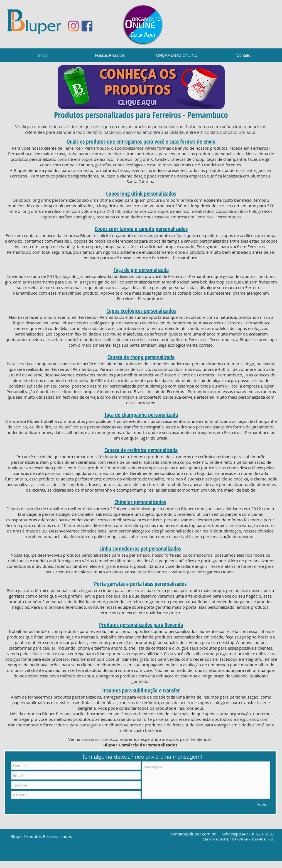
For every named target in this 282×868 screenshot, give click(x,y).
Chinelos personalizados (140, 502)
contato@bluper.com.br (193, 834)
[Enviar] (263, 805)
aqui (251, 132)
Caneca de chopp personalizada (141, 357)
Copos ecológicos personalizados (141, 311)
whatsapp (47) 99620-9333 (248, 834)
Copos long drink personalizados (141, 193)
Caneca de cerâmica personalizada (141, 450)
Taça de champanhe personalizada (141, 415)
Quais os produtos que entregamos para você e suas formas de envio (141, 141)
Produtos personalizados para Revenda (141, 625)
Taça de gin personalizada (141, 270)
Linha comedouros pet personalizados (140, 548)
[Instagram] (73, 26)
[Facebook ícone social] (87, 26)
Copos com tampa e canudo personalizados (141, 229)
